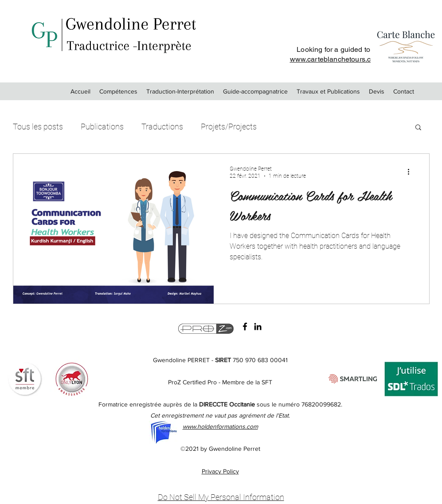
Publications (102, 127)
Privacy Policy (220, 471)
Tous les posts (38, 127)
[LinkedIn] (258, 326)
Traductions (162, 127)
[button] (418, 128)
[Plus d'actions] (412, 172)
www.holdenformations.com (220, 426)
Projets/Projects (229, 127)
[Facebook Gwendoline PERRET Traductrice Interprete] (245, 326)
